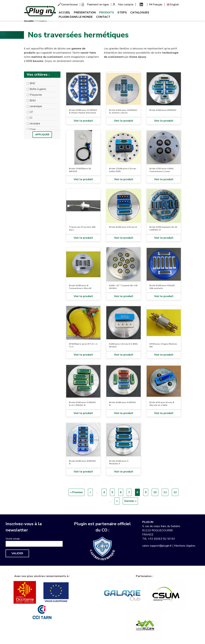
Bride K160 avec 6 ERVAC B (123, 404)
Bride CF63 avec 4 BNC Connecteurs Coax (162, 170)
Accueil (65, 13)
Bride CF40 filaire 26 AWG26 (80, 170)
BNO (33, 101)
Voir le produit (83, 121)
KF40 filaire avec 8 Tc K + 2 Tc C (83, 345)
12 (176, 492)
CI (31, 118)
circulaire (35, 124)
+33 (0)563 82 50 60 (161, 539)
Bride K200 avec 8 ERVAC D (83, 462)
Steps (122, 13)
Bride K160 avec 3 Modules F (119, 462)
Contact (103, 17)
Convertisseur (69, 5)
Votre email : (13, 539)
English (175, 5)
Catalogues (140, 13)
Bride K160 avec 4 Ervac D (123, 227)
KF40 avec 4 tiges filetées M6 (163, 345)
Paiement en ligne (98, 5)
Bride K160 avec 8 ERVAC (163, 110)
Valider (17, 553)
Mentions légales (185, 546)
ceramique (36, 106)
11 (166, 492)
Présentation (85, 13)
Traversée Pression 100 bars (82, 228)
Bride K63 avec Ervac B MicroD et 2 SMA (162, 404)
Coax (33, 129)
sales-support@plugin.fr (157, 546)
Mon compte (126, 5)
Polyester (36, 95)
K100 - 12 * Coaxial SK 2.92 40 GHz (123, 287)
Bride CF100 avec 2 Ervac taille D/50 (123, 170)
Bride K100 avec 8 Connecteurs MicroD (80, 287)
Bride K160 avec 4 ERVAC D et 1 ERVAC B (83, 404)
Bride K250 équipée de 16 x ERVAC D (163, 228)
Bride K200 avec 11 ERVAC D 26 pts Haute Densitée (83, 112)
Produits (107, 13)
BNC (33, 83)
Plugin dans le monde (76, 17)
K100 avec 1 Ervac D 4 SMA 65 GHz (123, 345)
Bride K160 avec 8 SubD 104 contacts (162, 287)
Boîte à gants (38, 89)
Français (158, 5)
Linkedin (141, 4)
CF (31, 112)
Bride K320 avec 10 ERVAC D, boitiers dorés (123, 112)
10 (156, 492)
